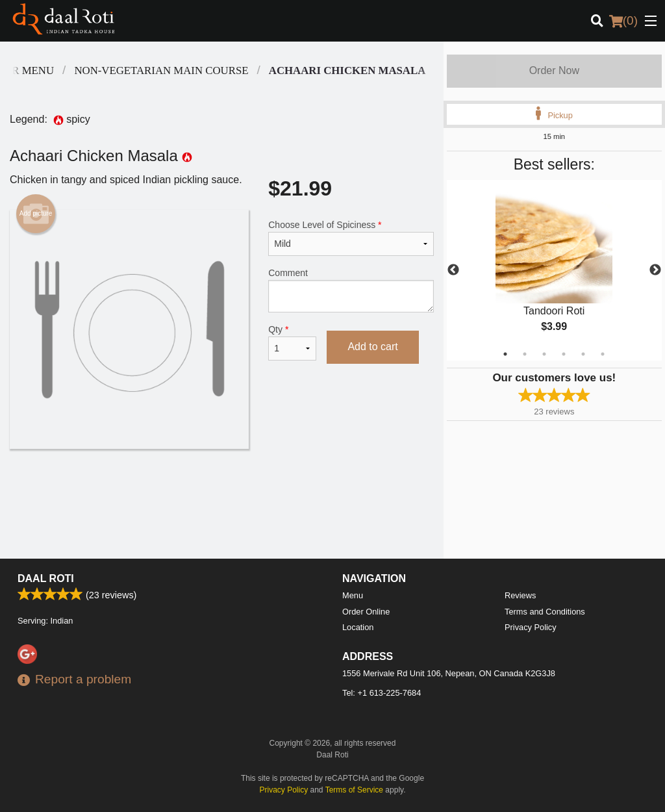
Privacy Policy (531, 627)
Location (358, 627)
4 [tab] (564, 354)
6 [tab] (603, 354)
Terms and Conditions (545, 612)
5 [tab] (583, 354)
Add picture (36, 214)
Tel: (382, 693)
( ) (623, 21)
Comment (351, 290)
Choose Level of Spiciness (351, 238)
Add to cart (372, 347)
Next (655, 270)
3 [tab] (544, 354)
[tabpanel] (554, 270)
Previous (453, 270)
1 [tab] (505, 354)
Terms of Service (354, 790)
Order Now (554, 70)
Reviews (520, 595)
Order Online (366, 612)
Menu (353, 595)
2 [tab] (525, 354)
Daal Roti (46, 578)
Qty (292, 342)
